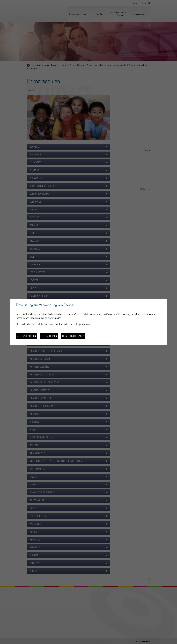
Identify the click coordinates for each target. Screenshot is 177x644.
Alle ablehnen (49, 336)
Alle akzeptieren (26, 336)
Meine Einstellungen (73, 336)
